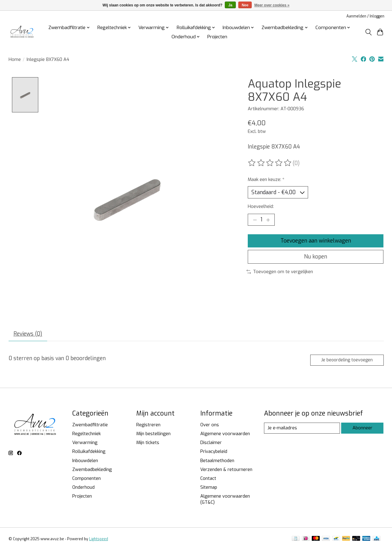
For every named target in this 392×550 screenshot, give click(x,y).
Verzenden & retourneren (226, 469)
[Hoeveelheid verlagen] (255, 220)
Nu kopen (316, 257)
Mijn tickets (148, 443)
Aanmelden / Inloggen (365, 16)
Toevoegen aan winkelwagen (316, 241)
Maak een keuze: (266, 179)
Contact (208, 479)
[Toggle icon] (368, 32)
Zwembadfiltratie (90, 425)
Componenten (87, 479)
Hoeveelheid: (261, 207)
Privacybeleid (214, 452)
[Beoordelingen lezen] (270, 163)
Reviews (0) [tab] (28, 334)
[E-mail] (302, 428)
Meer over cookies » (272, 5)
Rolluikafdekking (89, 452)
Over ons (210, 425)
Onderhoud (83, 488)
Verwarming (85, 443)
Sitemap (209, 488)
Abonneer (362, 428)
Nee (245, 5)
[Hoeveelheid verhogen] (268, 220)
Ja (230, 5)
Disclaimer (211, 443)
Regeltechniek (87, 434)
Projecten (217, 37)
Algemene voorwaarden (225, 434)
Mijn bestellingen (153, 434)
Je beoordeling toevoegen (347, 360)
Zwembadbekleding (92, 469)
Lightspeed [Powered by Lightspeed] (99, 539)
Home (15, 59)
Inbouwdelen (85, 461)
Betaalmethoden (217, 461)
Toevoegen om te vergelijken (280, 272)
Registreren (148, 425)
